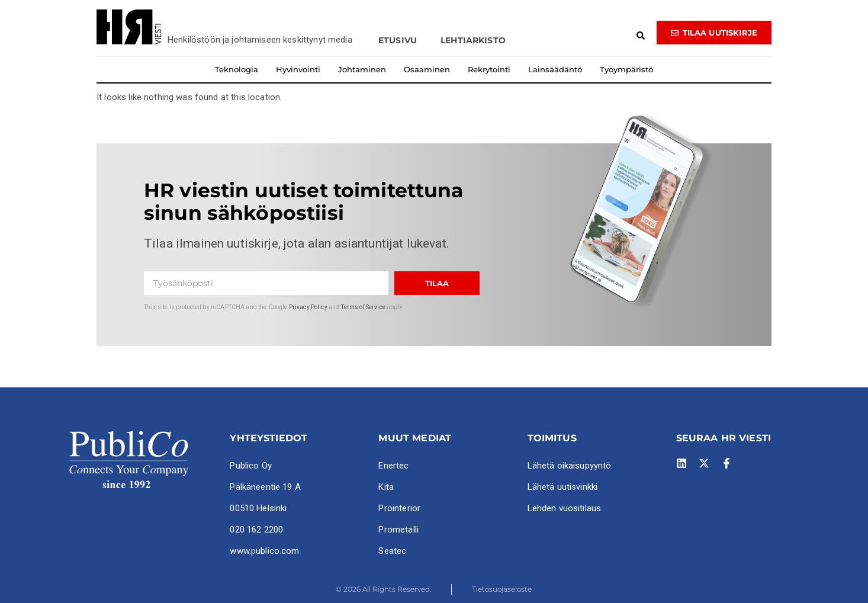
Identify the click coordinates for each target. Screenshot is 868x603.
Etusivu (398, 40)
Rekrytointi (489, 69)
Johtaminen (362, 69)
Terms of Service (363, 307)
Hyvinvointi (298, 69)
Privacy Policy (308, 307)
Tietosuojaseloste (502, 589)
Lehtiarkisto (473, 40)
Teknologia (237, 69)
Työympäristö (626, 69)
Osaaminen (427, 69)
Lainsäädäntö (555, 69)
